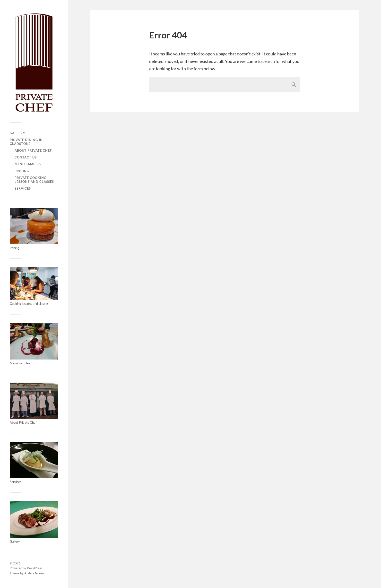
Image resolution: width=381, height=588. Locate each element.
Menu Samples (28, 164)
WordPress (35, 568)
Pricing (22, 171)
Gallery (17, 133)
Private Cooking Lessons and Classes (34, 180)
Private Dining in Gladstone (26, 142)
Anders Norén (34, 573)
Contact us (26, 157)
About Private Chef (33, 150)
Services (23, 188)
